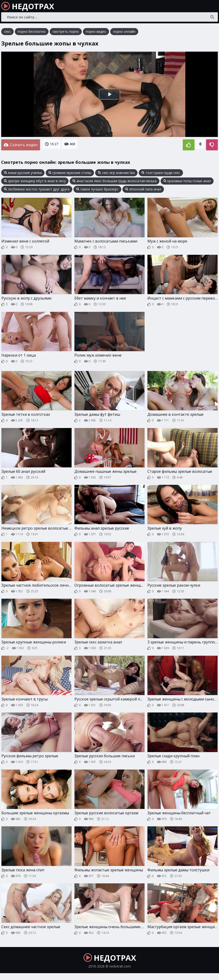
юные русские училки (23, 173)
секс (7, 33)
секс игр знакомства (116, 173)
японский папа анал (143, 189)
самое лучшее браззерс (97, 189)
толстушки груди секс (161, 173)
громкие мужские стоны (70, 173)
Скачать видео (21, 145)
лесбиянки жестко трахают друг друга (37, 189)
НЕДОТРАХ (33, 7)
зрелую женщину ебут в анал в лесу (35, 181)
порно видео (96, 33)
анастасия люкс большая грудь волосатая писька (115, 181)
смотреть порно (66, 33)
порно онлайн (124, 33)
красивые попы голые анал (187, 181)
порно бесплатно (32, 33)
